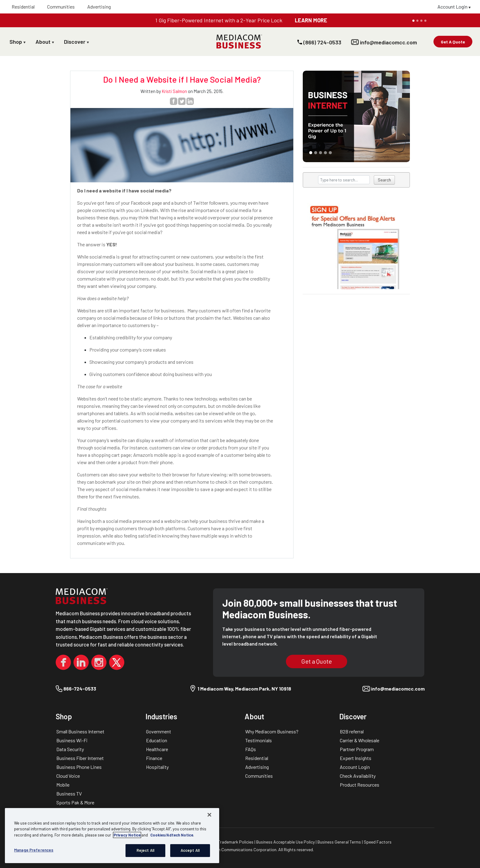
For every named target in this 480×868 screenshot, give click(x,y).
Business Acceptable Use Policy (286, 842)
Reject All (145, 850)
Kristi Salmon (174, 91)
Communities (61, 7)
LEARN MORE (311, 20)
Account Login (454, 7)
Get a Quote (317, 661)
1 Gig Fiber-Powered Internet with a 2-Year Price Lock (219, 20)
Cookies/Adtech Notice (172, 835)
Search (384, 180)
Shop (18, 42)
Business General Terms (340, 842)
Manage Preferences (34, 850)
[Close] (209, 815)
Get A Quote (453, 42)
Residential (23, 7)
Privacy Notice (127, 835)
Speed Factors (378, 842)
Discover (77, 42)
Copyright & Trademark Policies (224, 842)
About (45, 42)
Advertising (99, 7)
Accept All (190, 850)
